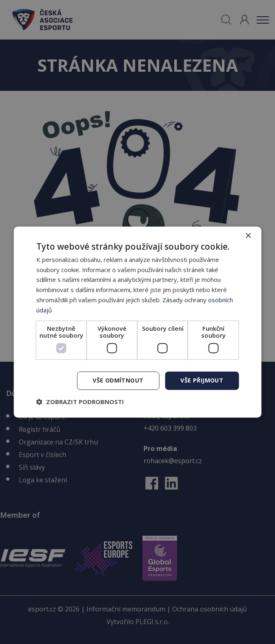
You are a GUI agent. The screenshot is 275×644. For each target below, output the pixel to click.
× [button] (248, 236)
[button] (80, 402)
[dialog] (138, 322)
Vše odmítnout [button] (118, 381)
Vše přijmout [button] (202, 381)
